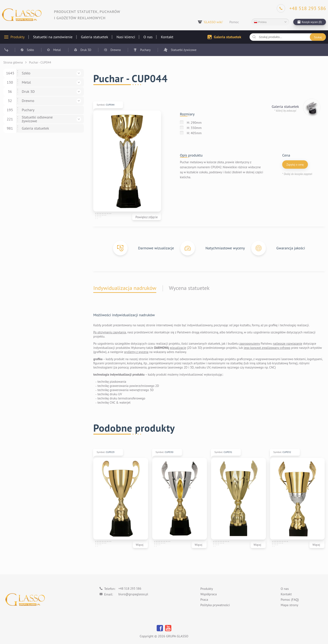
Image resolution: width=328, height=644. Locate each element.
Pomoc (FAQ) (290, 600)
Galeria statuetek (95, 37)
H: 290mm (194, 122)
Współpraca (209, 594)
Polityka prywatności (215, 605)
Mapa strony (290, 605)
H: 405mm (194, 133)
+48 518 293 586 (130, 589)
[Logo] (22, 15)
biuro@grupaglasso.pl (133, 594)
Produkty (18, 37)
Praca (204, 600)
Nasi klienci (126, 37)
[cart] (310, 22)
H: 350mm (194, 128)
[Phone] (301, 8)
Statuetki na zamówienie (53, 37)
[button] (79, 73)
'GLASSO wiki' (210, 22)
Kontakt (167, 37)
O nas (148, 37)
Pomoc (234, 22)
